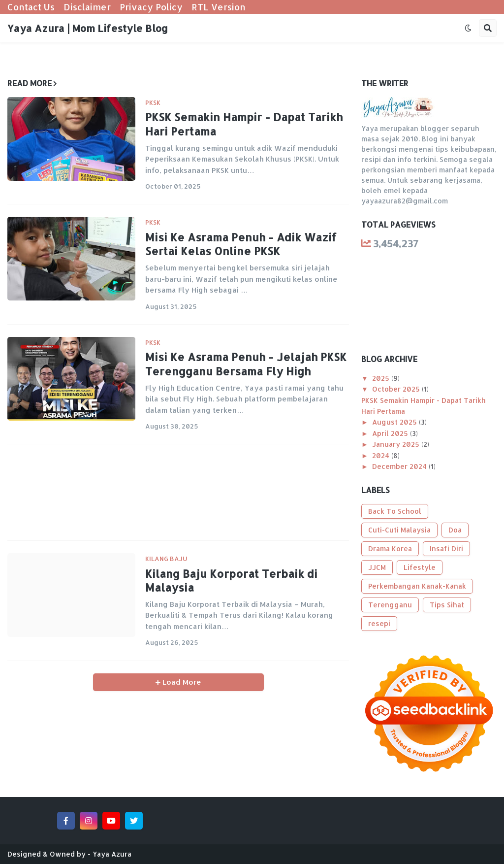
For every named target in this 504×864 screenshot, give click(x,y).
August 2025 (395, 422)
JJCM (377, 567)
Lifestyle (420, 567)
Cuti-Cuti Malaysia (399, 530)
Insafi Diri (446, 548)
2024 (382, 455)
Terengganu (390, 605)
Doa (455, 530)
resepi (379, 623)
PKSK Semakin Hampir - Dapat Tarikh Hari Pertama (244, 124)
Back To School (395, 511)
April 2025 (391, 433)
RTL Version (219, 7)
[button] (468, 28)
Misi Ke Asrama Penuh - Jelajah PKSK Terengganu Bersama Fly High (246, 364)
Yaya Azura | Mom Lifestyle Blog (88, 28)
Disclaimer (87, 7)
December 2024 (400, 466)
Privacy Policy (151, 7)
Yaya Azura (112, 854)
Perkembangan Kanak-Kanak (417, 586)
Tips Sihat (447, 605)
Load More (181, 682)
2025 (382, 378)
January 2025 (397, 444)
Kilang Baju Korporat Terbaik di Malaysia (231, 581)
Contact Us (31, 7)
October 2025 (397, 389)
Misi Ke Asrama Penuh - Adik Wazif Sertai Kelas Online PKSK (241, 244)
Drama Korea (390, 548)
